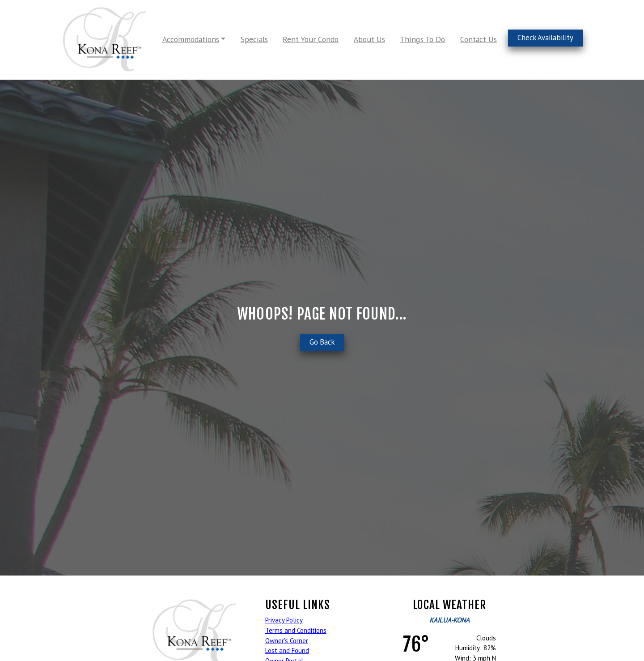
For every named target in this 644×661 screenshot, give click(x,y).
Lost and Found (287, 650)
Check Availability (545, 38)
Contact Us (479, 39)
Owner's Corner (287, 641)
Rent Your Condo (311, 39)
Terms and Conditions (296, 630)
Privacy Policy (284, 620)
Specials (254, 39)
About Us (369, 39)
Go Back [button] (322, 342)
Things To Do (422, 39)
